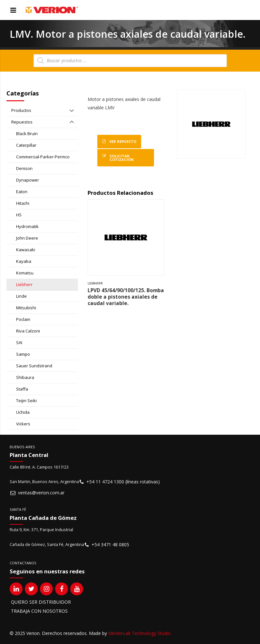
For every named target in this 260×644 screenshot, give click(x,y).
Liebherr (95, 283)
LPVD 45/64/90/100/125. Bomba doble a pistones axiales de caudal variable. (126, 297)
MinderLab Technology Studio (140, 633)
